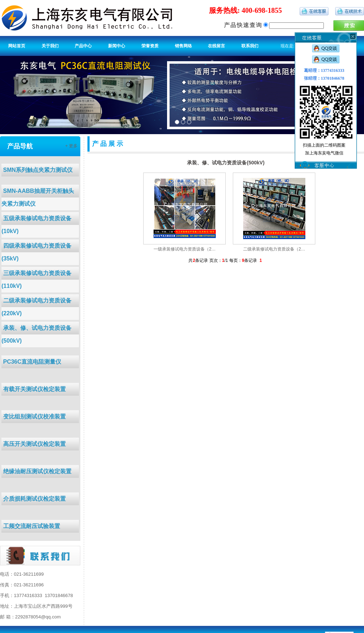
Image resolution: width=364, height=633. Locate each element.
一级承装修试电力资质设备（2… (185, 249)
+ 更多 (71, 146)
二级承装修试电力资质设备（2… (274, 249)
